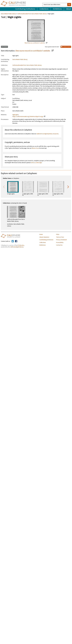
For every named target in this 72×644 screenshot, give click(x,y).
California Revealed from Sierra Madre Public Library (32, 14)
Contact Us (59, 245)
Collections (44, 9)
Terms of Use (60, 237)
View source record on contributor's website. (33, 51)
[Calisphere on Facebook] (16, 241)
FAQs (58, 234)
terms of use (35, 148)
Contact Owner (66, 47)
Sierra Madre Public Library (9, 14)
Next (68, 187)
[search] (69, 5)
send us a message (36, 163)
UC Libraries (21, 245)
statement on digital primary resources (47, 134)
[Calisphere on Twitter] (13, 241)
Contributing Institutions (25, 9)
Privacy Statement (61, 240)
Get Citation (4, 47)
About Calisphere (44, 237)
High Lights (16, 115)
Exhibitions (57, 9)
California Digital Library (17, 247)
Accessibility (60, 242)
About (69, 9)
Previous (4, 187)
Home (41, 234)
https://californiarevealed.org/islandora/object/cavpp (28, 117)
